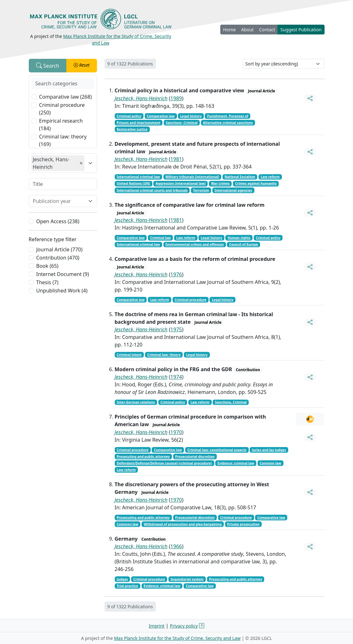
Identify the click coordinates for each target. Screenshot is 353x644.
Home (229, 30)
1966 (176, 546)
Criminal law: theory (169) (63, 140)
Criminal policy (129, 116)
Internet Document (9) (63, 274)
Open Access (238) (58, 221)
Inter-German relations (136, 402)
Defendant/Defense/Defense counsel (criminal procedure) (164, 463)
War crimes (220, 183)
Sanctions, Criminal (182, 123)
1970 (176, 432)
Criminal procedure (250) (62, 109)
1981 (176, 159)
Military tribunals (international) (192, 177)
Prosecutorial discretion (195, 457)
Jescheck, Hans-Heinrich (141, 98)
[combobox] (59, 201)
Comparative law (161, 116)
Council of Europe (243, 244)
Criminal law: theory (164, 355)
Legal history (191, 116)
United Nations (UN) (133, 183)
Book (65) (47, 266)
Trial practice (127, 586)
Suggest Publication (301, 30)
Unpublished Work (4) (62, 291)
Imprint (157, 626)
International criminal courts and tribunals (152, 190)
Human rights (239, 238)
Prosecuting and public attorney (143, 457)
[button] (82, 66)
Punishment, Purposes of (228, 116)
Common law (270, 463)
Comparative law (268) (66, 97)
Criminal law (160, 238)
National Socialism (240, 177)
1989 (176, 98)
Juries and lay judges (269, 450)
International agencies (233, 190)
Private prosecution (243, 524)
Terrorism (201, 190)
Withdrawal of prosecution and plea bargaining (183, 524)
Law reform (270, 177)
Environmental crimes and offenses (195, 244)
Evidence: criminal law (236, 463)
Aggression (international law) (180, 183)
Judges (122, 579)
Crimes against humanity (256, 183)
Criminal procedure (190, 300)
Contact (267, 30)
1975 (176, 329)
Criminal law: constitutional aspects (217, 450)
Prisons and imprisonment (138, 123)
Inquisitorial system (187, 579)
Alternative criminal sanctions (228, 123)
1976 (176, 274)
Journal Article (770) (59, 249)
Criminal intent (129, 355)
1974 (176, 377)
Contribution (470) (58, 258)
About (247, 30)
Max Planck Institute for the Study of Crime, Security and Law (177, 638)
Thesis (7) (47, 282)
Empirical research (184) (61, 125)
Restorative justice (132, 129)
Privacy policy (184, 626)
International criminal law (138, 177)
